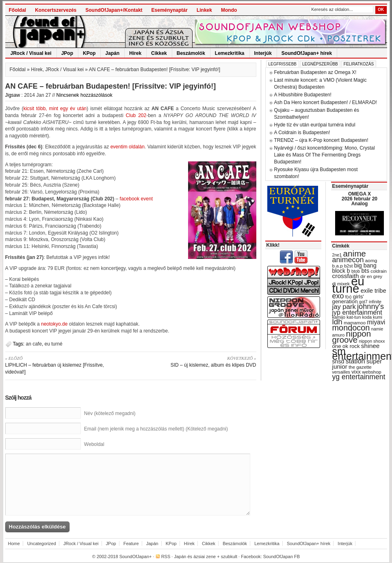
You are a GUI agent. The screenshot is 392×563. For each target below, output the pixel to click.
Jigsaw (13, 95)
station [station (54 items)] (355, 361)
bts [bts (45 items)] (365, 271)
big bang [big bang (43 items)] (365, 265)
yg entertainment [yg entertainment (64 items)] (359, 377)
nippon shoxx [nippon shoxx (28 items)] (372, 341)
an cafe (34, 344)
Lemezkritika (230, 53)
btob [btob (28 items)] (356, 271)
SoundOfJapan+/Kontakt (114, 10)
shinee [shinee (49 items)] (370, 346)
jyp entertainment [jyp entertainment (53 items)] (357, 312)
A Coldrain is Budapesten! (302, 133)
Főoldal (18, 10)
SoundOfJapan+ (136, 556)
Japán (112, 53)
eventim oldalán (128, 147)
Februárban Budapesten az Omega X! (315, 72)
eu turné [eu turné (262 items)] (348, 285)
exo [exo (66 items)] (338, 296)
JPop (67, 53)
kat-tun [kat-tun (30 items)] (354, 317)
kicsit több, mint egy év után (55, 109)
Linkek (204, 10)
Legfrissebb (283, 64)
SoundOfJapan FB (282, 556)
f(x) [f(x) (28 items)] (349, 297)
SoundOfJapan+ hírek (307, 53)
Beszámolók (191, 53)
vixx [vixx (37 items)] (356, 372)
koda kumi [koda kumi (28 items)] (372, 317)
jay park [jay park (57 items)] (344, 307)
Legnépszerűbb (320, 64)
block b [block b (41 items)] (341, 271)
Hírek (135, 53)
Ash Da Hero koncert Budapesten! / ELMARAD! (326, 102)
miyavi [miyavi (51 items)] (376, 322)
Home (14, 543)
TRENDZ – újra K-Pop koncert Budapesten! (321, 140)
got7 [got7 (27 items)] (363, 302)
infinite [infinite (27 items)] (375, 302)
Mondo (229, 10)
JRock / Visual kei (31, 53)
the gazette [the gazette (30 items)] (360, 367)
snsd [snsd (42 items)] (338, 361)
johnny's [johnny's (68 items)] (370, 306)
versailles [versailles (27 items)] (341, 372)
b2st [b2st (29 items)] (348, 266)
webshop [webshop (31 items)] (371, 372)
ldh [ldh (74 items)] (337, 322)
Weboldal (94, 444)
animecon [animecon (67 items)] (348, 260)
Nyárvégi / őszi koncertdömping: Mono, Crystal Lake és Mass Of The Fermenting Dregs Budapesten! (325, 155)
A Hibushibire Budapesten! (303, 95)
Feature (131, 543)
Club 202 (136, 115)
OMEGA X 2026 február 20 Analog (360, 199)
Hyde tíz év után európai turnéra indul (315, 125)
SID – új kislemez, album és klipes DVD (196, 361)
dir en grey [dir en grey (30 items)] (371, 276)
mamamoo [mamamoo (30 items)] (355, 323)
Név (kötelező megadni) (110, 413)
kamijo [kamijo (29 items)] (339, 317)
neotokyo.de (54, 324)
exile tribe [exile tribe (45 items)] (374, 291)
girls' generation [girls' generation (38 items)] (348, 299)
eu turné (54, 344)
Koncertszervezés (56, 10)
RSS (166, 556)
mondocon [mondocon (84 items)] (351, 328)
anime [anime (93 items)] (355, 253)
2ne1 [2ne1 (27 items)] (337, 255)
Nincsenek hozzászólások (84, 95)
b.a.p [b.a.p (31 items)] (338, 266)
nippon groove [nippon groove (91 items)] (352, 337)
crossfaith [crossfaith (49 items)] (346, 276)
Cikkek (159, 53)
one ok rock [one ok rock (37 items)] (346, 346)
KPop (89, 53)
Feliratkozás (359, 64)
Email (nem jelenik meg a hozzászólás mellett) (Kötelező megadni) (156, 429)
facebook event (136, 199)
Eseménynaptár (170, 10)
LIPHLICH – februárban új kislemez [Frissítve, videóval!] (65, 365)
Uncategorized (42, 543)
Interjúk (263, 53)
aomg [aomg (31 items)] (371, 261)
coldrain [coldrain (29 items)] (378, 271)
